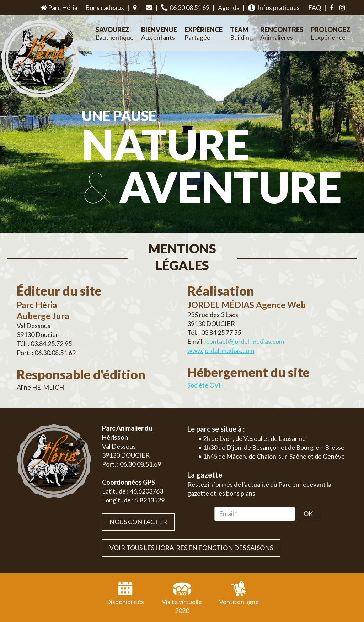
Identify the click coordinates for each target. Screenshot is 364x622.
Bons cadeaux (105, 7)
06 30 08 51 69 (185, 8)
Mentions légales (332, 615)
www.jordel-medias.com (221, 334)
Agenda (229, 7)
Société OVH (205, 368)
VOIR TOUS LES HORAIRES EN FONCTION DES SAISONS (191, 531)
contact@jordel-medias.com (245, 325)
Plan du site (298, 615)
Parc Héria (59, 7)
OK (308, 497)
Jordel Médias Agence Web (195, 615)
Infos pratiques (274, 8)
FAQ (315, 7)
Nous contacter (138, 505)
